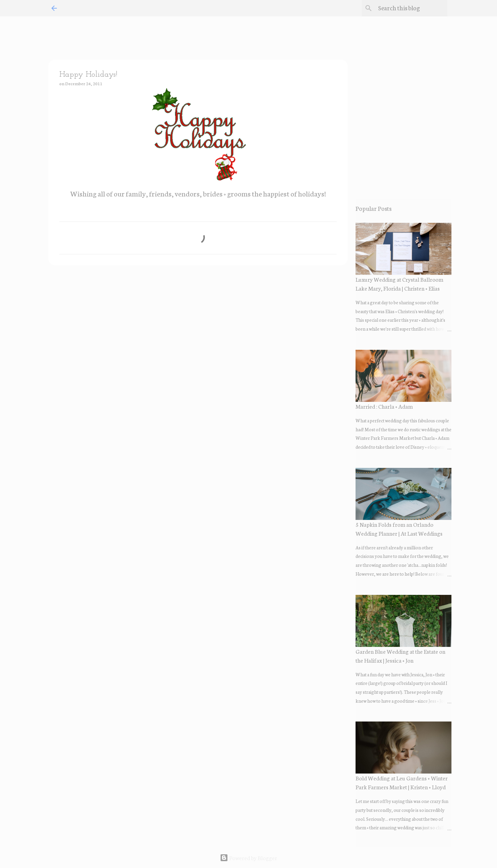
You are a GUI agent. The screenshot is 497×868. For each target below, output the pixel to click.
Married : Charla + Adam (384, 406)
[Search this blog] (411, 8)
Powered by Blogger (248, 858)
